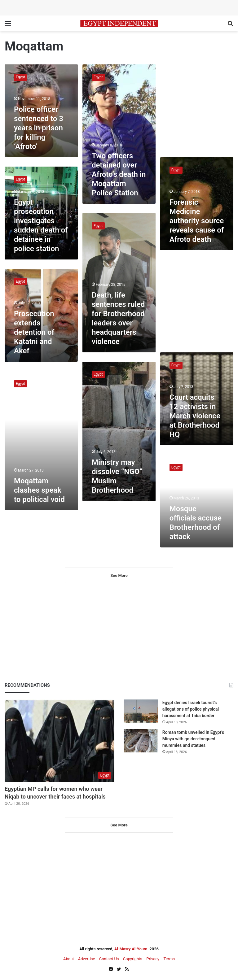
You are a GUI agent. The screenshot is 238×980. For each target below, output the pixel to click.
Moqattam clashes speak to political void (39, 490)
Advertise (87, 959)
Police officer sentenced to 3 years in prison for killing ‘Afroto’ (39, 128)
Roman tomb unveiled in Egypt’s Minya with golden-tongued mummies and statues (193, 739)
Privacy (153, 959)
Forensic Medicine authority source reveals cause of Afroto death (197, 221)
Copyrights (133, 959)
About (69, 959)
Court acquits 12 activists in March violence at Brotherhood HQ (195, 416)
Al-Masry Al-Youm (131, 949)
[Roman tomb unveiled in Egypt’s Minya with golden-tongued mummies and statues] (141, 741)
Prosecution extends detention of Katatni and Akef (34, 332)
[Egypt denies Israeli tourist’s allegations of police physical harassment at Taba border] (141, 711)
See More (119, 575)
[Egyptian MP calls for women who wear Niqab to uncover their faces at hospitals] (59, 741)
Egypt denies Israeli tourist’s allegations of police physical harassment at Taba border (191, 709)
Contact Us (109, 959)
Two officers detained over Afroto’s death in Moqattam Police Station (119, 174)
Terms (169, 959)
